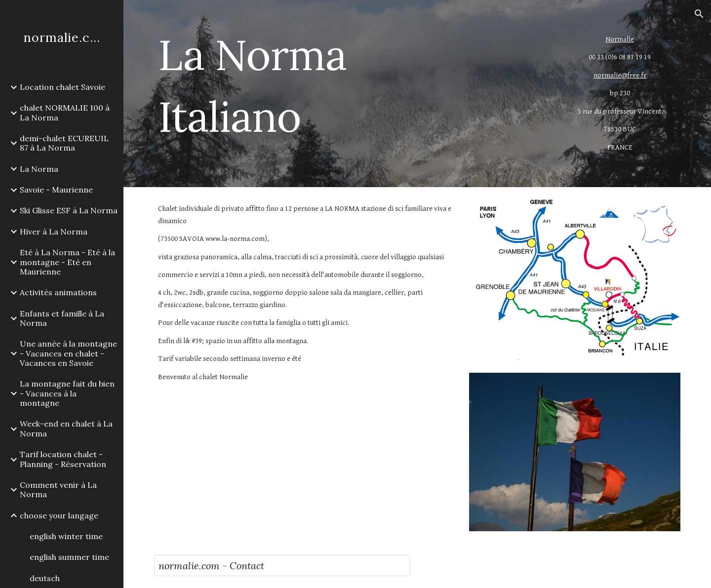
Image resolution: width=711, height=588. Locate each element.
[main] (327, 86)
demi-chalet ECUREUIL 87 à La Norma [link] (64, 143)
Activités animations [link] (58, 292)
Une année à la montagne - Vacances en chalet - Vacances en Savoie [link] (68, 353)
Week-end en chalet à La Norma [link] (66, 428)
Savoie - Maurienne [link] (56, 190)
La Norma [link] (39, 169)
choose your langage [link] (59, 515)
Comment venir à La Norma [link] (58, 490)
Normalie (620, 39)
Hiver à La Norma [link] (54, 232)
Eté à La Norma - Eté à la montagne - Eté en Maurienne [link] (67, 262)
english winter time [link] (66, 536)
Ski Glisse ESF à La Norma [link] (69, 210)
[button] (699, 14)
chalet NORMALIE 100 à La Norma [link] (65, 112)
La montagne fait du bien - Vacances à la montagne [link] (67, 393)
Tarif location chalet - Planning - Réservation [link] (63, 459)
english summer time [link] (69, 557)
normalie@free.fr (620, 75)
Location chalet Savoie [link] (62, 87)
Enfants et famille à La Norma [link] (62, 318)
